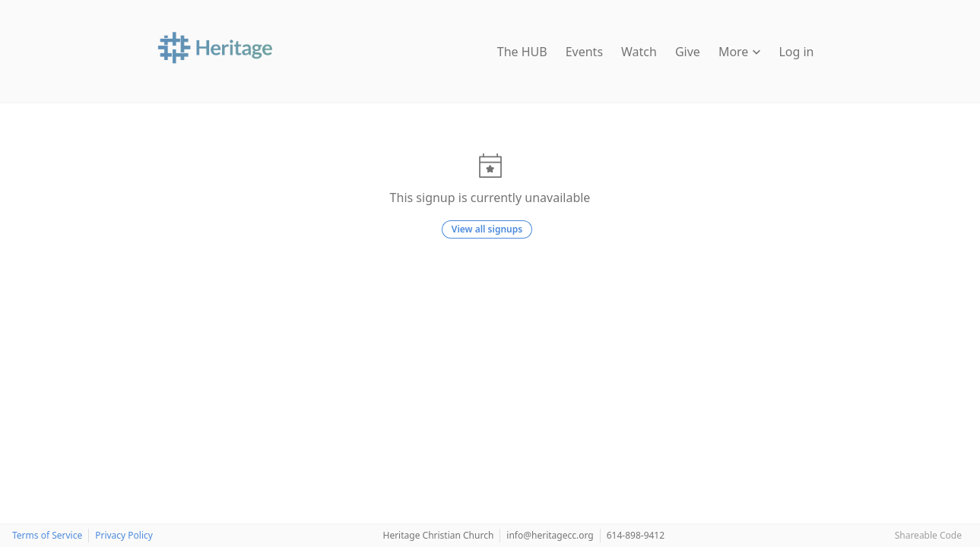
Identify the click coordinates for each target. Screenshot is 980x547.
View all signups (487, 229)
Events (584, 52)
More (740, 52)
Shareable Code (928, 535)
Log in (796, 52)
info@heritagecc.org (550, 535)
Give (688, 52)
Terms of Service (47, 535)
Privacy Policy (124, 535)
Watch (639, 52)
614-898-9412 (636, 535)
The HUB (522, 52)
